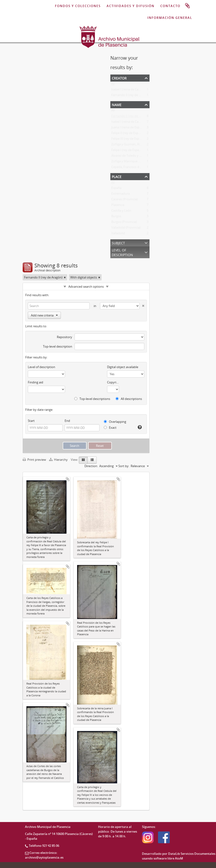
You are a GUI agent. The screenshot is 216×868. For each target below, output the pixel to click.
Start (31, 421)
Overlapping (115, 422)
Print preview (34, 460)
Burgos (116, 217)
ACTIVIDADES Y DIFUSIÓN (131, 6)
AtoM (179, 858)
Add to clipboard (68, 479)
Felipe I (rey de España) (127, 151)
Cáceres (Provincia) (125, 200)
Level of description (122, 252)
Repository (64, 337)
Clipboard (187, 6)
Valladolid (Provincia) (126, 228)
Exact (110, 428)
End (67, 421)
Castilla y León (121, 212)
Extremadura (120, 195)
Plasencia (118, 206)
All (113, 85)
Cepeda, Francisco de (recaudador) (135, 168)
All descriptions (129, 399)
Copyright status (113, 382)
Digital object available (123, 367)
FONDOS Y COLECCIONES (78, 6)
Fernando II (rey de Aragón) (131, 96)
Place (117, 176)
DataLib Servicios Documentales (192, 854)
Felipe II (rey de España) (128, 134)
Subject (118, 243)
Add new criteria (44, 315)
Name (117, 104)
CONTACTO (170, 6)
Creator (119, 78)
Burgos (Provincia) (124, 223)
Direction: (91, 466)
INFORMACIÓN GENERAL (170, 18)
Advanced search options (86, 287)
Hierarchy (59, 460)
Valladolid (118, 234)
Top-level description (58, 346)
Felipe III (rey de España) (128, 140)
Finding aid (35, 382)
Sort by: (124, 466)
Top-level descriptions (92, 399)
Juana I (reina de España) (128, 128)
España (116, 189)
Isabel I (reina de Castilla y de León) (136, 90)
